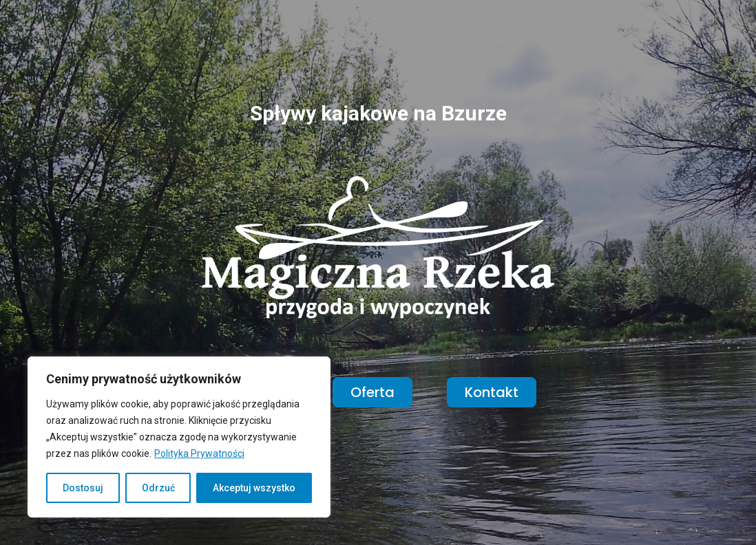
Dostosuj (83, 488)
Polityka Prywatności (199, 453)
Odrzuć (158, 488)
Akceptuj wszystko (254, 488)
